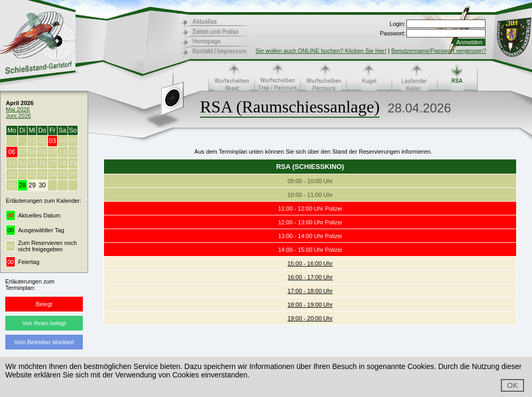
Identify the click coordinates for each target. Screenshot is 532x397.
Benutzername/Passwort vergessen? (439, 51)
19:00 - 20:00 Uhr (310, 318)
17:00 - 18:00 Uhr (310, 291)
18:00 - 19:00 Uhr (310, 305)
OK (512, 385)
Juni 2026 (18, 116)
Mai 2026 (18, 109)
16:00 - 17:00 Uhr (310, 277)
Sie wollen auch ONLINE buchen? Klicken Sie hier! (321, 51)
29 (32, 185)
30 (42, 185)
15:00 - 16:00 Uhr (310, 263)
